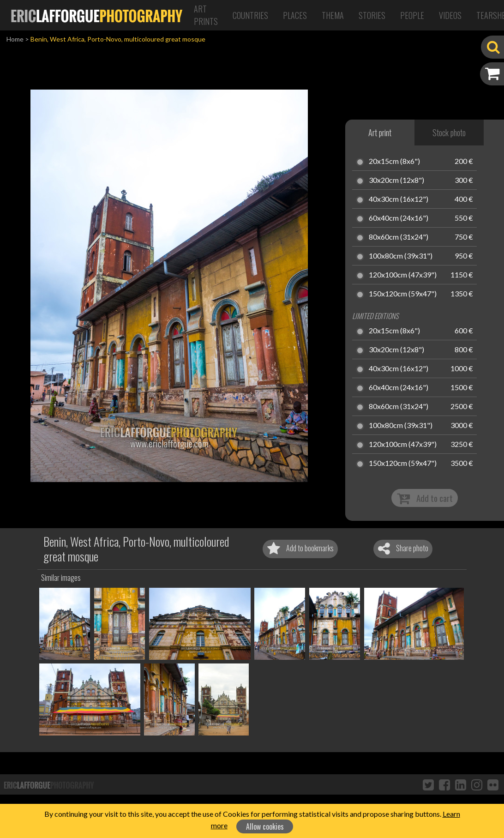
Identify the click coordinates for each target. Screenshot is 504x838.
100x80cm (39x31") (401, 256)
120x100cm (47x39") (403, 275)
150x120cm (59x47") (403, 294)
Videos (450, 15)
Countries (250, 15)
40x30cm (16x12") (399, 199)
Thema (333, 15)
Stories (372, 15)
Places (295, 15)
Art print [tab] (380, 133)
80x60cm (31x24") (399, 237)
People (412, 15)
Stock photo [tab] (449, 133)
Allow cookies (265, 826)
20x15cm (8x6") (394, 162)
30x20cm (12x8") (396, 181)
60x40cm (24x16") (399, 218)
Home (15, 39)
